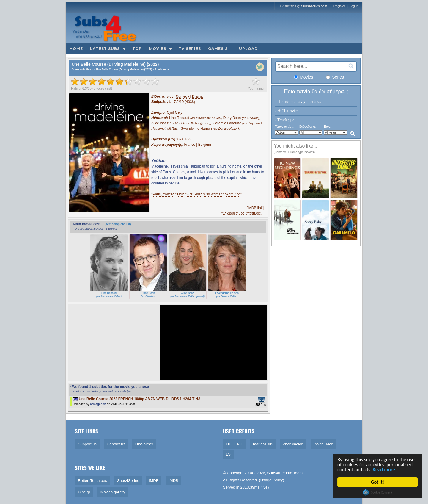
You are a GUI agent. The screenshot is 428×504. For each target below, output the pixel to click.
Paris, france (163, 194)
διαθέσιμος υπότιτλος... (243, 213)
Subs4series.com (314, 6)
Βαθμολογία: (307, 127)
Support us (87, 444)
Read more (384, 470)
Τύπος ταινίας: (284, 127)
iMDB (154, 481)
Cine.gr (84, 492)
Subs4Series (128, 481)
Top (137, 49)
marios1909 (263, 444)
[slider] (115, 82)
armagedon (98, 404)
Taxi (180, 194)
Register (339, 6)
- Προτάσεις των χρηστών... (298, 102)
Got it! (378, 482)
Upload (248, 49)
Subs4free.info (280, 473)
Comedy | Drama (189, 96)
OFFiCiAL (234, 444)
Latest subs (105, 49)
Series (335, 77)
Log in (354, 6)
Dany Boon (232, 118)
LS (228, 454)
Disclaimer (144, 444)
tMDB (173, 481)
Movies (158, 49)
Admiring (233, 194)
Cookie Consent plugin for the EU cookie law (378, 492)
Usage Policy (272, 480)
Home (76, 49)
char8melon (293, 444)
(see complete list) (118, 224)
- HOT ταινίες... (288, 111)
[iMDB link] (255, 208)
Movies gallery (113, 492)
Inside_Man (324, 444)
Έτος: (327, 127)
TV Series (190, 49)
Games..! (218, 49)
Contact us (116, 444)
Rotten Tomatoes (92, 481)
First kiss (194, 194)
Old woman (214, 194)
